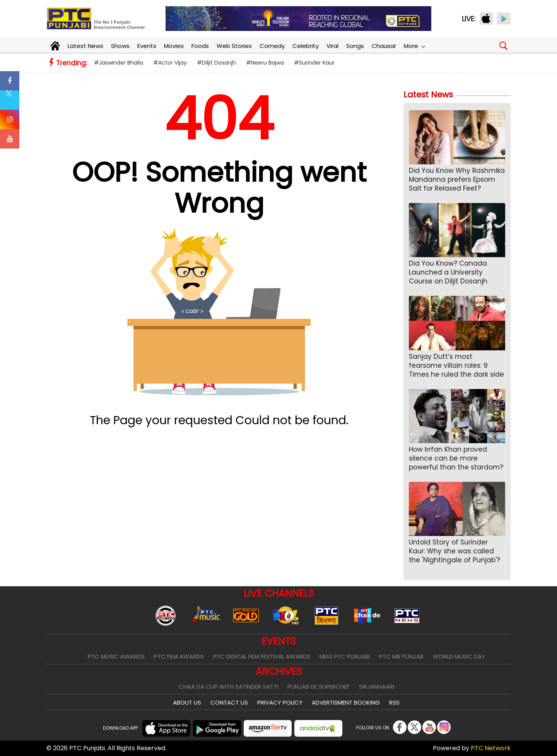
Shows (120, 46)
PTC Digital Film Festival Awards (262, 656)
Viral (332, 46)
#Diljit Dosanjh (216, 63)
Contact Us (229, 702)
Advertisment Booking (346, 702)
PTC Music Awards (116, 656)
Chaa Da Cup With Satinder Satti (228, 687)
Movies (174, 46)
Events (147, 46)
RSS (394, 702)
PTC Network (491, 748)
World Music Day (459, 656)
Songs (355, 46)
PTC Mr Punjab (401, 656)
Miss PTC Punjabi (345, 656)
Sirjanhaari (377, 687)
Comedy (272, 46)
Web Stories (234, 46)
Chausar (384, 46)
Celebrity (306, 46)
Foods (200, 46)
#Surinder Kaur (314, 63)
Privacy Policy (280, 702)
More (414, 46)
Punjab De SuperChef (319, 687)
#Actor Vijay (170, 63)
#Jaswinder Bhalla (119, 63)
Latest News (85, 46)
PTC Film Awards (179, 656)
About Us (187, 702)
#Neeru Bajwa (265, 63)
